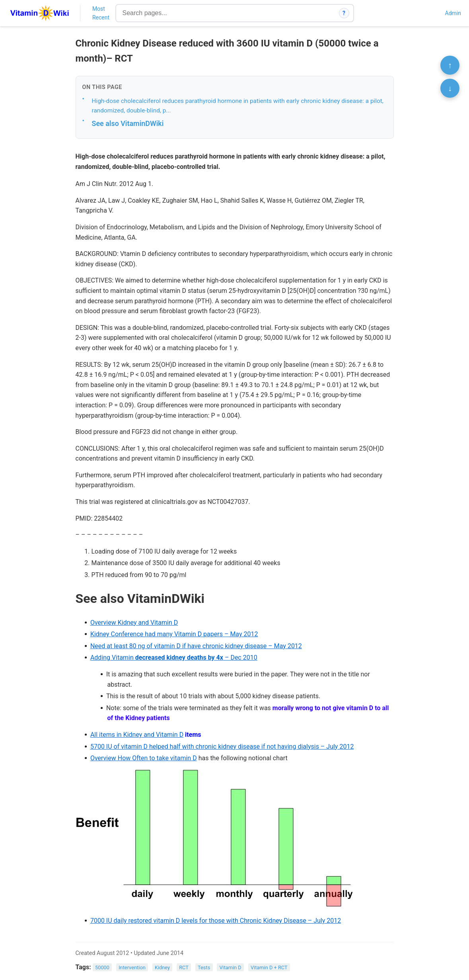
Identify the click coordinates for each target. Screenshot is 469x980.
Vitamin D (230, 967)
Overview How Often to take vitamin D (144, 758)
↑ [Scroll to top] (450, 65)
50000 (102, 967)
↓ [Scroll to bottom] (450, 88)
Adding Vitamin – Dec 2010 (174, 658)
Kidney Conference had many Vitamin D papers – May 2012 (174, 634)
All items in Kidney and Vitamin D (137, 735)
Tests (204, 967)
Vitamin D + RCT (269, 967)
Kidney (162, 967)
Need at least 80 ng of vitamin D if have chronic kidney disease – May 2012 (196, 646)
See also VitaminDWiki (128, 123)
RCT (184, 967)
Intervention (132, 967)
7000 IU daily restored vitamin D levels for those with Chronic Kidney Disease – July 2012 (216, 921)
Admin (453, 13)
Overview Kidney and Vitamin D (134, 623)
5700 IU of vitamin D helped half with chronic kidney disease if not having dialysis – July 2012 (222, 747)
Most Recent (101, 13)
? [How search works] (344, 13)
